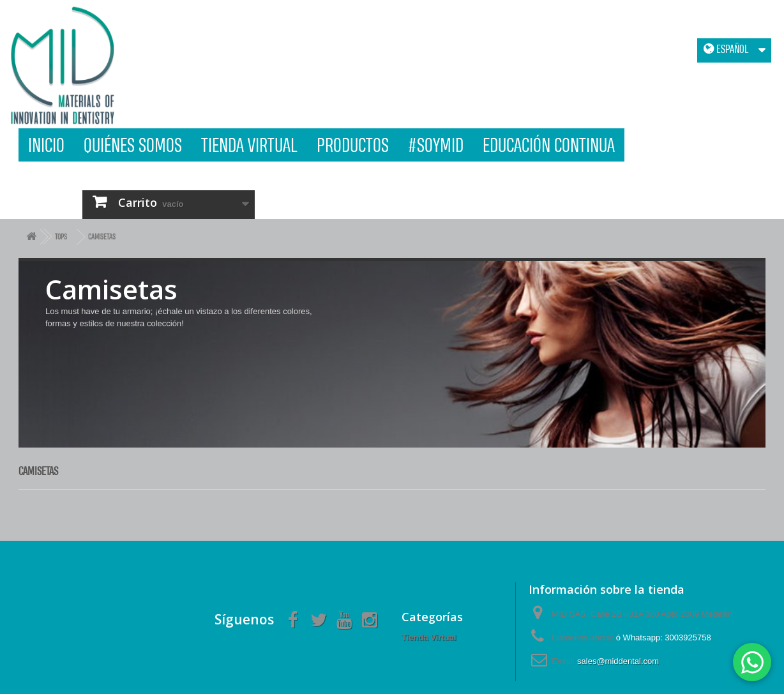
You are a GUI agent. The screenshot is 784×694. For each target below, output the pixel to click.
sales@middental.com (618, 661)
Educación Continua (549, 145)
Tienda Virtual (249, 145)
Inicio (46, 145)
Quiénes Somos (133, 145)
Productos (353, 145)
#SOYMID (436, 145)
